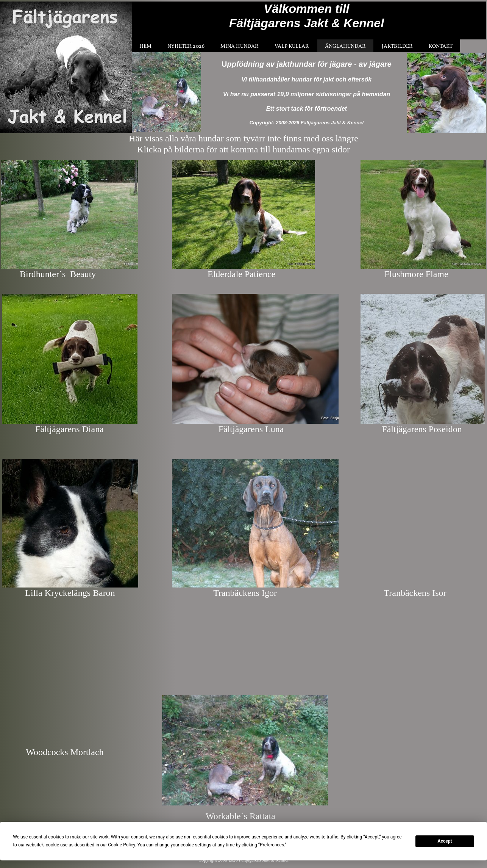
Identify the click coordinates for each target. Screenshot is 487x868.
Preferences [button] (272, 845)
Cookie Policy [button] (121, 845)
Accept (445, 841)
